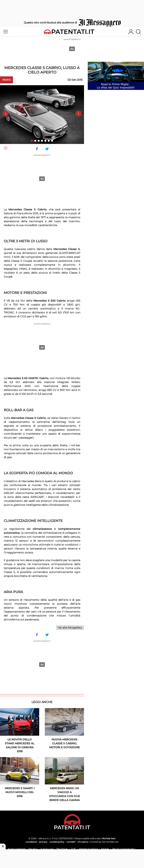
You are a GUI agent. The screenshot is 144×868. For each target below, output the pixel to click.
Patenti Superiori (89, 849)
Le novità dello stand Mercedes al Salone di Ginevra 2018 (20, 745)
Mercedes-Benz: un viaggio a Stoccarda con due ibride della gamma (64, 794)
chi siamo (83, 842)
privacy (43, 842)
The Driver (62, 849)
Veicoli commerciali (123, 849)
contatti (71, 842)
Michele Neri (109, 838)
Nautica (33, 849)
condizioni (31, 842)
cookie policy (57, 842)
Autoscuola (47, 849)
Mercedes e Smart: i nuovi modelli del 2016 (20, 792)
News (6, 80)
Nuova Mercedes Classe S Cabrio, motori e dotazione (64, 743)
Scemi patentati (17, 849)
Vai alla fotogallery (70, 628)
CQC (73, 849)
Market (105, 849)
